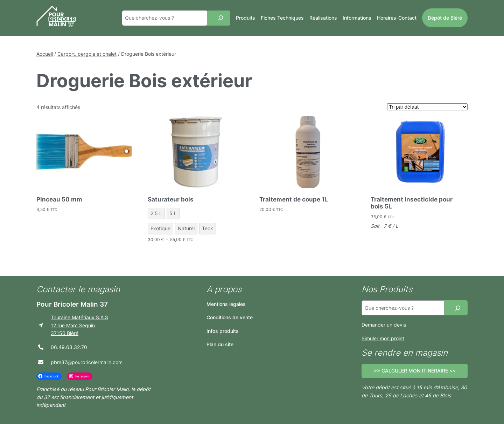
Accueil (45, 54)
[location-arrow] (41, 325)
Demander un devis (384, 325)
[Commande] (427, 107)
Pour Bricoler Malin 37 (72, 304)
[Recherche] (220, 18)
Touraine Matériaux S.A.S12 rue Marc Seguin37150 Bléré (79, 325)
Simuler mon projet (383, 338)
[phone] (41, 347)
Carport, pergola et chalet (87, 54)
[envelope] (41, 362)
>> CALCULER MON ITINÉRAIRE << (415, 371)
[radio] (156, 214)
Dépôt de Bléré (445, 18)
